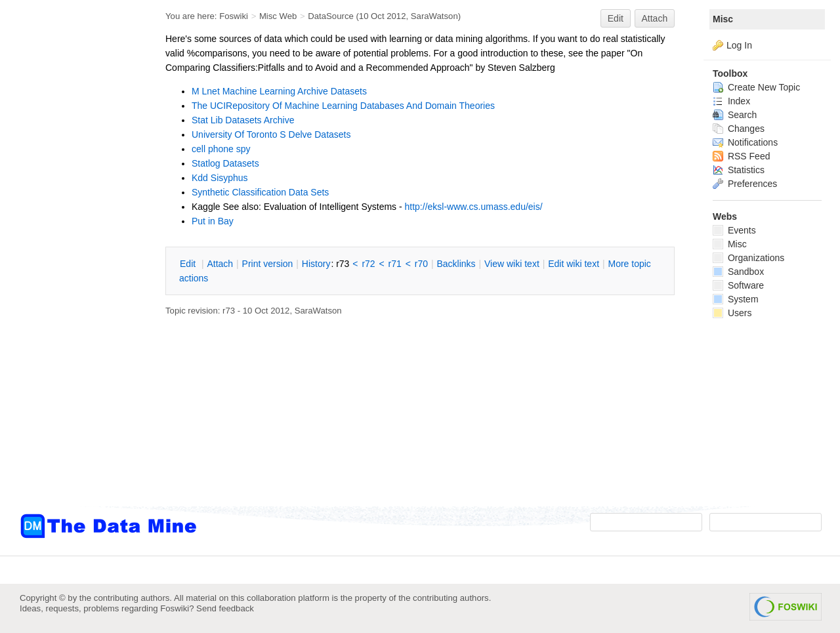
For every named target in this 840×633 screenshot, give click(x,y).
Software (738, 285)
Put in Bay (213, 221)
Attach (655, 18)
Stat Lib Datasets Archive (243, 120)
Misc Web (278, 16)
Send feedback (225, 608)
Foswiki (234, 16)
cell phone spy (221, 149)
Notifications (745, 142)
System (736, 299)
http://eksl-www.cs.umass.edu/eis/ (474, 207)
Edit (616, 18)
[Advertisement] (72, 264)
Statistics (739, 170)
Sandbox (738, 272)
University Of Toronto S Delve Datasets (271, 134)
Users (732, 313)
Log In (739, 45)
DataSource (330, 16)
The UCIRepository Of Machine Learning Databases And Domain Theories (343, 106)
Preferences (745, 184)
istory (316, 264)
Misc (723, 19)
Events (734, 230)
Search (735, 115)
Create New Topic (756, 87)
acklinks (456, 264)
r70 (421, 264)
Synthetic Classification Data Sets (260, 192)
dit (189, 264)
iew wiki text (512, 264)
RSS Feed (741, 156)
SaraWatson (434, 16)
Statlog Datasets (225, 163)
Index (731, 101)
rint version (268, 264)
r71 (395, 264)
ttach (220, 264)
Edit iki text (574, 264)
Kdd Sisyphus (220, 178)
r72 (368, 264)
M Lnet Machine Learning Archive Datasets (279, 91)
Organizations (748, 258)
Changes (739, 129)
